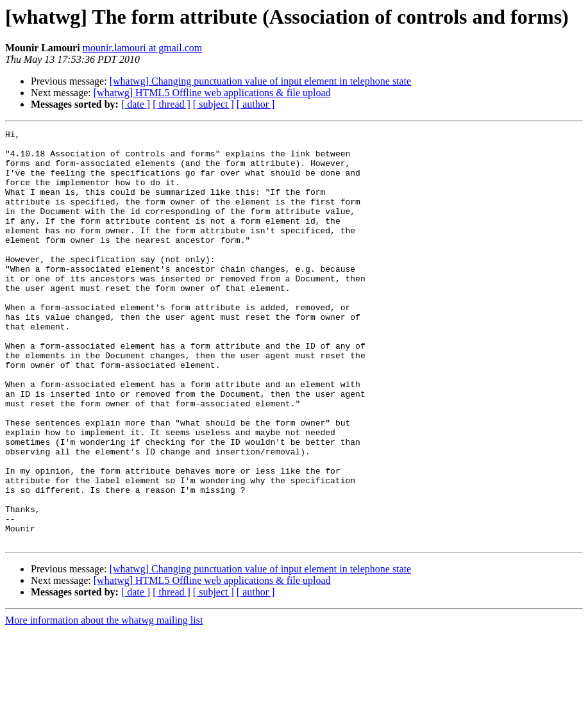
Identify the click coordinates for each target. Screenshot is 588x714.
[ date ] (136, 104)
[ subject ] (214, 104)
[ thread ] (172, 104)
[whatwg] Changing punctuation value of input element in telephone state (261, 81)
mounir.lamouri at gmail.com (143, 48)
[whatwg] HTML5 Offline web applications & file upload (212, 93)
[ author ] (256, 104)
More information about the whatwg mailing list (104, 703)
